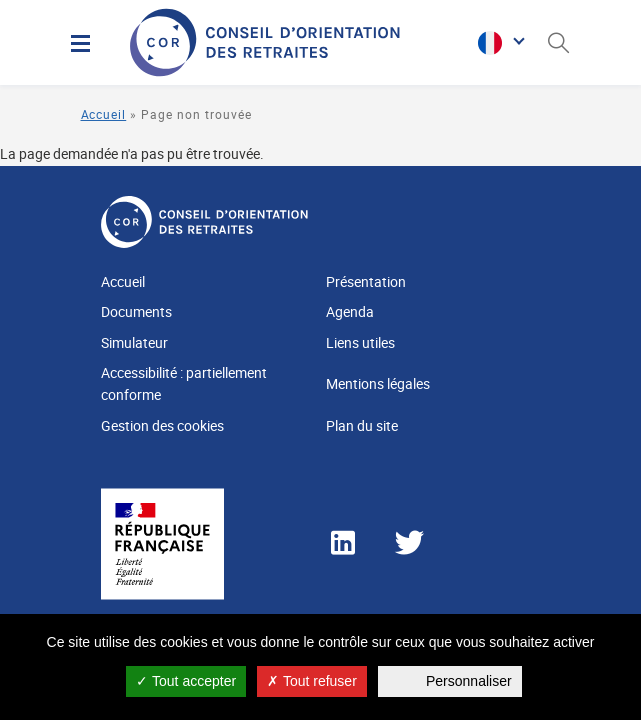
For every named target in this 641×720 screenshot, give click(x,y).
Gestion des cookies (162, 425)
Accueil (104, 114)
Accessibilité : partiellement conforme (184, 383)
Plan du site (362, 425)
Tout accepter (186, 681)
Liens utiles (360, 342)
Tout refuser (312, 681)
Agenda (350, 311)
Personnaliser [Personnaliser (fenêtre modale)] (469, 681)
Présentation (366, 281)
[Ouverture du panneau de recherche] (559, 42)
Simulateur (134, 342)
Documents (136, 311)
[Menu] (80, 43)
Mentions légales (378, 383)
